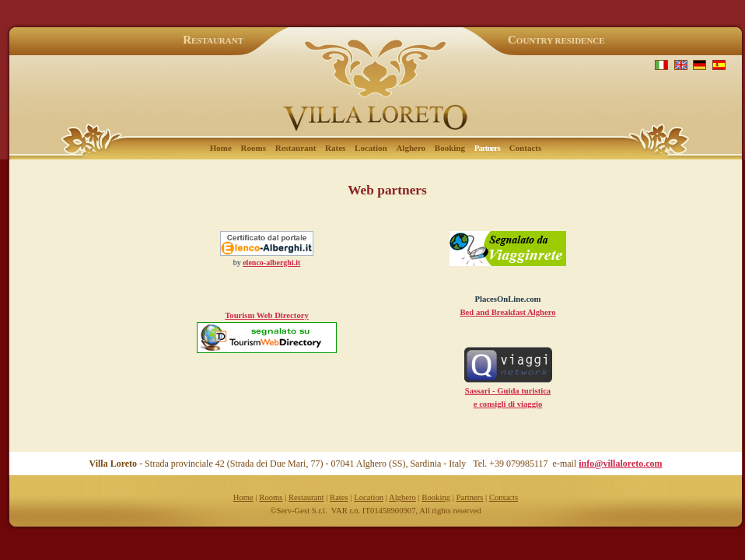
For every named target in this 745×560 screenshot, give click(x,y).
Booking (450, 148)
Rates (335, 148)
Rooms (254, 148)
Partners (470, 497)
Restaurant (296, 148)
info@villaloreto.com (620, 464)
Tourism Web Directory (267, 315)
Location (371, 148)
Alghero (411, 148)
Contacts (526, 148)
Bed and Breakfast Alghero (507, 312)
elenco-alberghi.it (271, 262)
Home (221, 148)
